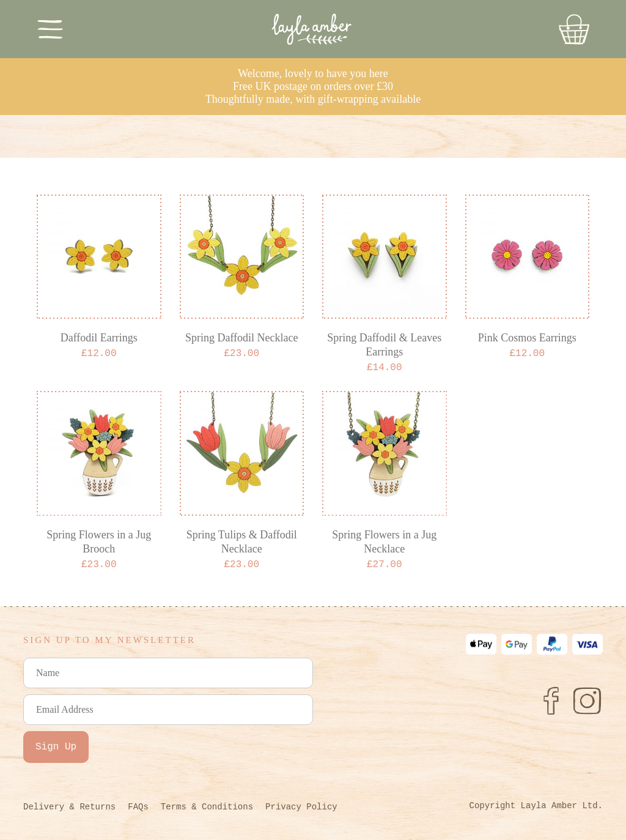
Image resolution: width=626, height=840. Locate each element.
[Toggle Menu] (50, 29)
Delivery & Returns (69, 807)
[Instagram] (587, 701)
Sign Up (56, 747)
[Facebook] (551, 701)
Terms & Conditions (207, 807)
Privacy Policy (301, 807)
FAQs (138, 807)
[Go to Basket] (574, 29)
